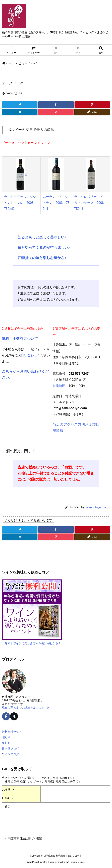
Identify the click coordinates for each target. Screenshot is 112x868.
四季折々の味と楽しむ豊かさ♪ (42, 258)
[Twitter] (20, 105)
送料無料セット (12, 732)
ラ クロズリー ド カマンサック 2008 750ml (91, 203)
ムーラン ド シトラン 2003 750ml (56, 203)
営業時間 (59, 386)
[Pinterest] (92, 105)
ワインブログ (10, 754)
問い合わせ (29, 355)
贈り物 (6, 737)
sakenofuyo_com (97, 507)
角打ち (6, 743)
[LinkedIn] (20, 112)
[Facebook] (56, 105)
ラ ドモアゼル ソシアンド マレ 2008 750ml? (20, 203)
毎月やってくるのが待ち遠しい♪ (44, 248)
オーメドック (30, 63)
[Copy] (92, 112)
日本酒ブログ (10, 749)
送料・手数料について (20, 339)
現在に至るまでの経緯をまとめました (26, 708)
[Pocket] (56, 112)
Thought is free (76, 862)
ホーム (10, 63)
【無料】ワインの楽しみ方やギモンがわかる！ (31, 643)
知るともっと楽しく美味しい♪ (42, 237)
